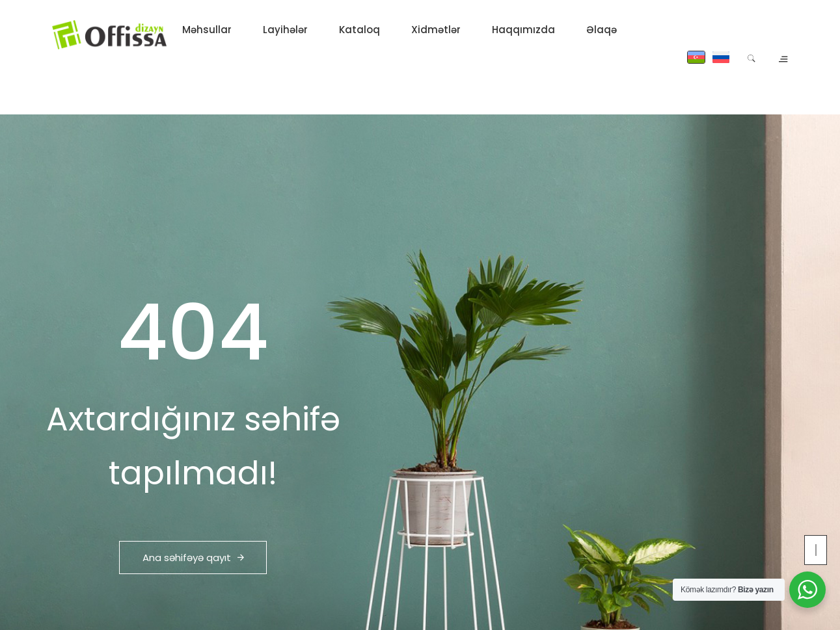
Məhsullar (207, 30)
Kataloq (359, 30)
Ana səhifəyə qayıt (193, 558)
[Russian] (721, 57)
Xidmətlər (436, 30)
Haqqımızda (523, 30)
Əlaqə (602, 30)
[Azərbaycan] (696, 57)
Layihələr (285, 30)
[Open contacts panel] (782, 57)
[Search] (751, 58)
